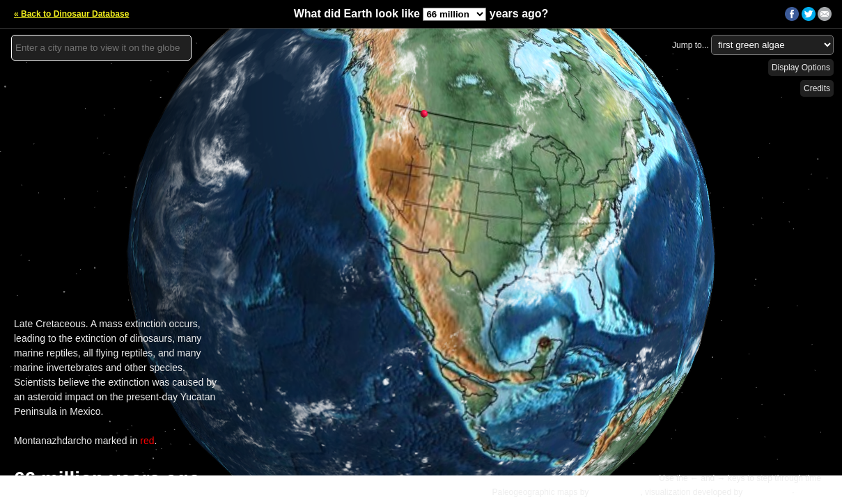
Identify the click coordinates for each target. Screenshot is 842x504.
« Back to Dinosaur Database (71, 14)
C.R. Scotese (616, 492)
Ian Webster (767, 492)
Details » (815, 492)
